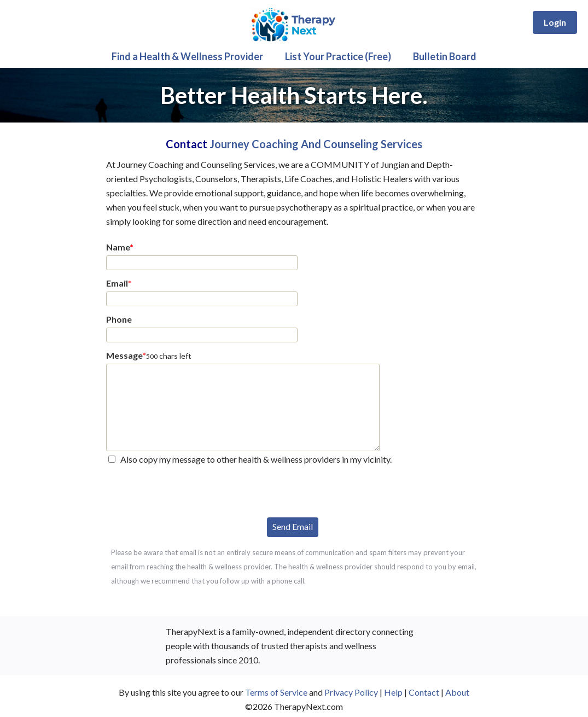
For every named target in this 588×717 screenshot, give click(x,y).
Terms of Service (276, 692)
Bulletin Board (445, 56)
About (457, 692)
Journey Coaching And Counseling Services (316, 144)
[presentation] (189, 490)
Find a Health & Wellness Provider (187, 56)
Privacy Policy (351, 692)
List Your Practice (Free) (338, 56)
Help (393, 692)
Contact (424, 692)
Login (555, 22)
